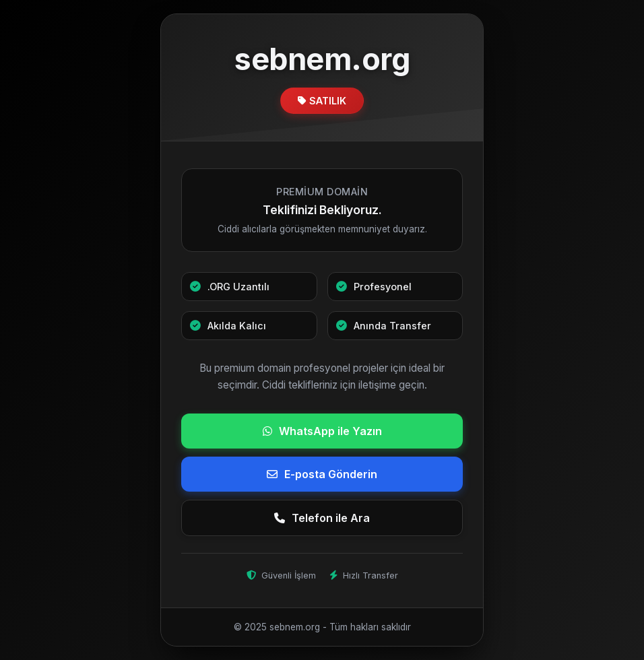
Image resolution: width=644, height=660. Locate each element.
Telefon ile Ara (322, 518)
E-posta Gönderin (322, 474)
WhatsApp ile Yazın (322, 431)
